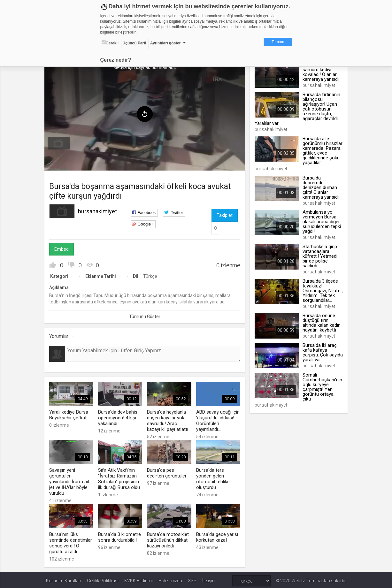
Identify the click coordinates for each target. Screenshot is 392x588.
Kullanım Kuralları (64, 579)
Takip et (225, 214)
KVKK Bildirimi (138, 579)
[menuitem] (60, 142)
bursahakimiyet (99, 210)
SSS (192, 579)
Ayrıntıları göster (165, 43)
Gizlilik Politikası (103, 579)
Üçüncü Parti (135, 43)
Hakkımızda (170, 579)
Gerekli (110, 43)
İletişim (209, 579)
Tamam (278, 42)
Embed (63, 248)
